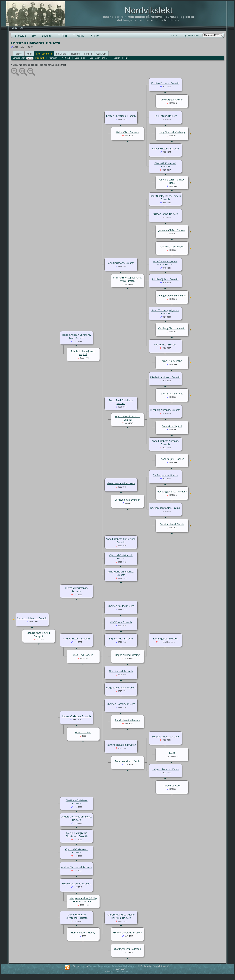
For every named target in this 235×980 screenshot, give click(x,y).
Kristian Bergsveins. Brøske (165, 508)
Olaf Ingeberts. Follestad (127, 949)
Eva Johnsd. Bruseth (165, 344)
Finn (64, 36)
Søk (34, 36)
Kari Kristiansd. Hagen (172, 246)
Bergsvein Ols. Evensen (127, 500)
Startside (21, 36)
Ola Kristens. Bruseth (165, 116)
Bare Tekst (80, 58)
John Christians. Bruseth (121, 263)
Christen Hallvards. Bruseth (32, 618)
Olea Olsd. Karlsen (83, 655)
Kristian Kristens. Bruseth (165, 83)
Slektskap (61, 54)
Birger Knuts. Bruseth (121, 638)
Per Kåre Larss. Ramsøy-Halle (172, 181)
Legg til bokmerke (191, 35)
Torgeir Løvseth (172, 785)
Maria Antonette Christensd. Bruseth (77, 916)
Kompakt (53, 58)
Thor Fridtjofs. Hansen (172, 459)
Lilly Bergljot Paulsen (172, 99)
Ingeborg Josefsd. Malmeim (172, 491)
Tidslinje (75, 54)
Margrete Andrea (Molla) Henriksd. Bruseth (83, 900)
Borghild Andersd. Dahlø (165, 736)
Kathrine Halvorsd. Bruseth (121, 745)
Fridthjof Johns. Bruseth (165, 279)
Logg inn (47, 36)
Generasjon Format (99, 58)
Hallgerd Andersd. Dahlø (165, 769)
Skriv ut (173, 35)
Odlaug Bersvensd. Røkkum (172, 295)
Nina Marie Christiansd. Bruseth (121, 573)
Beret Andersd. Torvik (172, 524)
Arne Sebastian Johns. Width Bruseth (165, 263)
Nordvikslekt (149, 10)
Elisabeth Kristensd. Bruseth (165, 165)
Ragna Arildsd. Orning (127, 655)
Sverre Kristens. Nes (172, 393)
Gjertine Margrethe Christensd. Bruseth (77, 834)
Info (96, 36)
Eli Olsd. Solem (83, 732)
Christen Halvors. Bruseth (121, 704)
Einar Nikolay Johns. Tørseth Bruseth (165, 197)
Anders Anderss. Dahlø (127, 761)
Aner (29, 54)
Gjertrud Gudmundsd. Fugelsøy (127, 418)
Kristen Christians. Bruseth (121, 116)
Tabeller (116, 58)
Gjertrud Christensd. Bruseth (77, 589)
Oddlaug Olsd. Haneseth (172, 328)
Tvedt (172, 753)
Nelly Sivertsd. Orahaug (172, 132)
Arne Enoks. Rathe (172, 361)
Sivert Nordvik (123, 972)
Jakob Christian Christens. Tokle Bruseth (77, 336)
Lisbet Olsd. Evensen (127, 132)
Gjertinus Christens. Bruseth (77, 802)
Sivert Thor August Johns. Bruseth (165, 312)
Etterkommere (44, 54)
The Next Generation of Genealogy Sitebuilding (111, 966)
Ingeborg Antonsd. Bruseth (165, 410)
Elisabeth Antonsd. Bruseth (165, 377)
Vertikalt (66, 58)
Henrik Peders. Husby (83, 932)
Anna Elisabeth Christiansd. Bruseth (121, 540)
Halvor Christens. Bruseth (77, 716)
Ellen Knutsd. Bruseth (121, 671)
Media (80, 36)
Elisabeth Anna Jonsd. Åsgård (83, 353)
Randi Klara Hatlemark (128, 720)
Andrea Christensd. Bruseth (77, 867)
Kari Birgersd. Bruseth (165, 638)
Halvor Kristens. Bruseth (165, 148)
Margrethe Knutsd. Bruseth (121, 687)
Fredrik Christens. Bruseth (77, 883)
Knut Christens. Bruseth (77, 638)
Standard (40, 58)
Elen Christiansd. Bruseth (121, 483)
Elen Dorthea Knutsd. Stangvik (39, 634)
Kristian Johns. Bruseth (165, 214)
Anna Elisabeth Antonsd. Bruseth (165, 442)
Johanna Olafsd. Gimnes (172, 230)
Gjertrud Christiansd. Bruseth (121, 557)
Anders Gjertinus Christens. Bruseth (77, 818)
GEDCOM (101, 54)
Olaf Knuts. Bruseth (121, 622)
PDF (127, 58)
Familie (88, 54)
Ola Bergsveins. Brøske (165, 475)
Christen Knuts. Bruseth (121, 606)
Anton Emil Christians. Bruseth (121, 402)
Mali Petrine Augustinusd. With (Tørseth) (127, 279)
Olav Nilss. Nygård (172, 426)
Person (18, 54)
